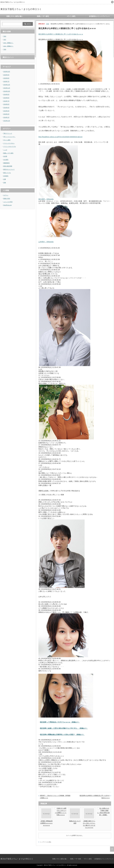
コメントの (8, 202)
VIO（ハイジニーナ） (9, 137)
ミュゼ (5, 150)
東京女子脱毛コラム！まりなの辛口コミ (21, 9)
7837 (5, 40)
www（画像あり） (8, 43)
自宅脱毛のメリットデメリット (99, 16)
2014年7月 (6, 101)
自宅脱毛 (6, 176)
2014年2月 (6, 114)
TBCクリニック (8, 133)
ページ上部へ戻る (112, 849)
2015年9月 (6, 75)
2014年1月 (6, 117)
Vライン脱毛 (71, 16)
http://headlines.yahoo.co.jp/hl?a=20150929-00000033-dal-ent (60, 137)
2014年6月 (6, 104)
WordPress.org (7, 205)
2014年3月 (6, 111)
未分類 (5, 156)
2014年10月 (7, 91)
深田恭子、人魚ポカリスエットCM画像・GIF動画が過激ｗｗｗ (55, 797)
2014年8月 (6, 98)
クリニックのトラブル (10, 146)
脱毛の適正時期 (8, 166)
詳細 (48, 24)
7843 (5, 36)
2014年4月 (6, 108)
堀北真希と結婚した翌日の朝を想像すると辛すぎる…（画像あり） (64, 728)
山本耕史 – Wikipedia (46, 242)
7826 (5, 49)
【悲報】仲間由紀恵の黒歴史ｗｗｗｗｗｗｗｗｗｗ (46, 823)
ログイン (6, 195)
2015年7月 (6, 81)
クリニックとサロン (9, 143)
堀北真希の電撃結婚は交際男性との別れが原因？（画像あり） (62, 735)
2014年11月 (7, 88)
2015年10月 (7, 72)
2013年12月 (7, 121)
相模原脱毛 (6, 163)
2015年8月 (6, 78)
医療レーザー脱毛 (43, 16)
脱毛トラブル (7, 173)
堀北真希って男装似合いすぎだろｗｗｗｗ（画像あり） (60, 722)
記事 (5, 179)
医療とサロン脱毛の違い (15, 16)
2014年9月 (6, 94)
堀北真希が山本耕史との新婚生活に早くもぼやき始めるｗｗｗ (61, 34)
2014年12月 (7, 85)
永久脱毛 (6, 160)
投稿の (7, 198)
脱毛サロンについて (9, 169)
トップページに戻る (46, 842)
